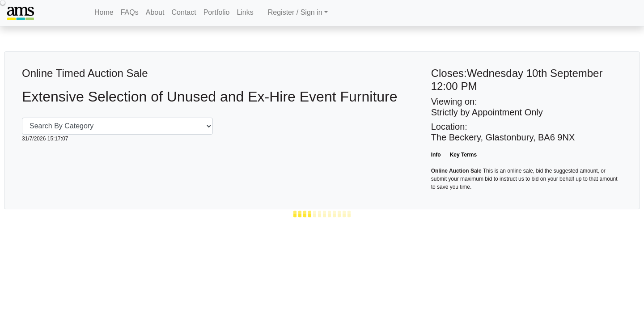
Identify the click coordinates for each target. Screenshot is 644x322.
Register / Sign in (295, 12)
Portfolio (217, 12)
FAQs (130, 12)
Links (245, 12)
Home (104, 12)
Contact (184, 12)
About (155, 12)
